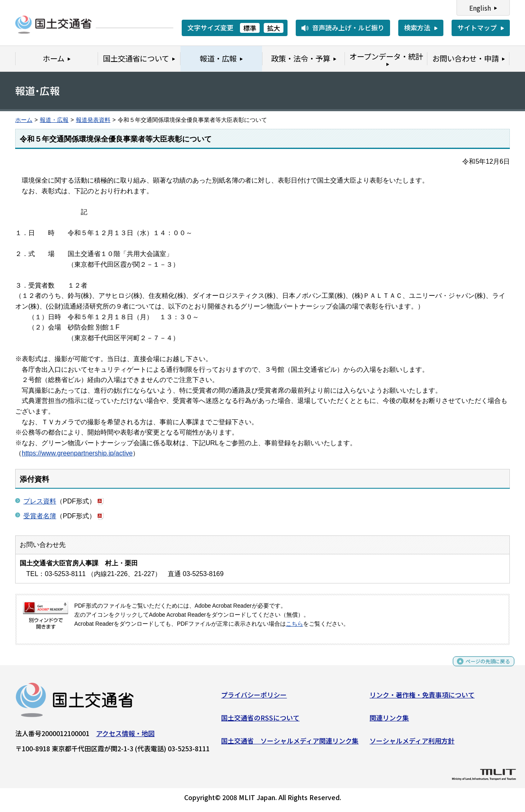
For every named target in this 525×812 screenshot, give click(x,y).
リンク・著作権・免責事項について (422, 698)
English (480, 8)
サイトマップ (477, 27)
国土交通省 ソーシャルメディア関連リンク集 (290, 743)
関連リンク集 (389, 721)
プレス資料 (40, 501)
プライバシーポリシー (254, 698)
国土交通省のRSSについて (260, 721)
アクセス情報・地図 (125, 737)
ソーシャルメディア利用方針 (412, 743)
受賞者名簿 (40, 516)
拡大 (274, 28)
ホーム (24, 120)
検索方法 (417, 27)
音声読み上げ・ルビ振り (348, 27)
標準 (250, 28)
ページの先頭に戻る (481, 668)
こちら (294, 624)
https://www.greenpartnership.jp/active (77, 453)
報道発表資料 (93, 120)
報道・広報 (54, 120)
